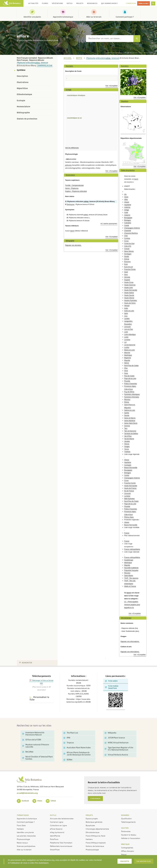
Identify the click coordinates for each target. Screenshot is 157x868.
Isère (126, 313)
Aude (126, 212)
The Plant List (71, 733)
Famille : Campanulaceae (74, 185)
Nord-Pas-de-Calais (131, 365)
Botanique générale (94, 822)
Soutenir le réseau (129, 835)
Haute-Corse (129, 282)
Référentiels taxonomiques (61, 846)
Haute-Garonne (130, 285)
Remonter (26, 663)
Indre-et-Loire (129, 311)
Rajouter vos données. (73, 245)
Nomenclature (23, 107)
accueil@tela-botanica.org (27, 793)
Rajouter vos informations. (130, 641)
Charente (128, 231)
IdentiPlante (55, 836)
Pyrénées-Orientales (132, 397)
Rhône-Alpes (129, 517)
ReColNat (28, 752)
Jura (126, 316)
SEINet (68, 760)
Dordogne (128, 254)
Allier (126, 199)
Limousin (128, 327)
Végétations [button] (57, 3)
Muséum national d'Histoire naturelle (36, 746)
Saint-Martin (129, 575)
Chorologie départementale (97, 829)
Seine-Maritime (130, 421)
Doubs (127, 256)
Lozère (127, 347)
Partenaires (126, 831)
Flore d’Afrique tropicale (96, 843)
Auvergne (128, 465)
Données (125, 815)
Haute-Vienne (129, 298)
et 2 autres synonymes (109, 224)
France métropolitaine (132, 549)
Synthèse (21, 70)
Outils (53, 815)
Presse (124, 854)
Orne (126, 371)
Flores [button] (45, 3)
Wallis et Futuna (130, 586)
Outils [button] (70, 3)
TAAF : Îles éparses (131, 578)
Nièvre (127, 363)
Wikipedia (110, 733)
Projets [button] (80, 3)
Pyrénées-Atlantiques (132, 394)
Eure (126, 264)
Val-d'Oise (128, 436)
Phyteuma (21, 63)
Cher (126, 236)
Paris (126, 373)
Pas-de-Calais (129, 376)
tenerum (44, 63)
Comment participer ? (125, 17)
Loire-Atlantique (130, 334)
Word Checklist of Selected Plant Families (38, 758)
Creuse (127, 249)
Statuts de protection (27, 119)
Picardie (127, 381)
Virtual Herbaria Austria (116, 755)
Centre (127, 475)
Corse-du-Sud (129, 243)
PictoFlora (54, 839)
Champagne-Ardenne (132, 228)
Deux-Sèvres (129, 251)
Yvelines (127, 452)
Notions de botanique (95, 846)
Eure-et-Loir (129, 267)
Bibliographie (23, 113)
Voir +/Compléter (112, 86)
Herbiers (20, 829)
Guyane (127, 280)
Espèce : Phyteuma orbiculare (76, 191)
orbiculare (30, 63)
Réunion (127, 399)
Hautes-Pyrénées (131, 300)
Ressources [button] (92, 3)
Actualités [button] (33, 3)
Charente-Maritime (131, 233)
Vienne (127, 444)
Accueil (68, 58)
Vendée (127, 441)
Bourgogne (128, 218)
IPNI (67, 738)
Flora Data (21, 825)
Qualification (126, 818)
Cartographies (127, 848)
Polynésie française (131, 570)
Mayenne (128, 358)
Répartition (22, 88)
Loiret (126, 337)
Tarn (126, 428)
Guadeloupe (129, 560)
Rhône (127, 402)
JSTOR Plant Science (115, 738)
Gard (126, 272)
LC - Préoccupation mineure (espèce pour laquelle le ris (132, 605)
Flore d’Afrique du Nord (95, 836)
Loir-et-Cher (129, 329)
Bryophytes (90, 825)
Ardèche (127, 207)
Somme (127, 426)
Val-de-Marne (129, 439)
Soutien (125, 828)
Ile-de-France (129, 491)
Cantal (127, 225)
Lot (125, 342)
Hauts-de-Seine (130, 303)
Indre (126, 308)
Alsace (127, 202)
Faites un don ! (144, 3)
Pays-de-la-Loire (130, 378)
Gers (126, 275)
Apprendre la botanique (63, 17)
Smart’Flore (55, 850)
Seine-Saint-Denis (131, 423)
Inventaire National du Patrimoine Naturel (33, 734)
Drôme (127, 259)
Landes (127, 319)
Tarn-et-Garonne (130, 431)
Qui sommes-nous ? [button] (110, 3)
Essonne (127, 262)
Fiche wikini (111, 681)
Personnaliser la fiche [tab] (39, 698)
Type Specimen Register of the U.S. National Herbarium (119, 749)
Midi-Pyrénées (129, 499)
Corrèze (127, 238)
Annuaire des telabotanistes (62, 818)
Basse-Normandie (131, 468)
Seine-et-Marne (130, 418)
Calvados (128, 223)
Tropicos (69, 743)
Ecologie (21, 101)
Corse (126, 241)
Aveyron (127, 215)
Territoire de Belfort (131, 434)
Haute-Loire (129, 287)
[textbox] (110, 39)
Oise (126, 368)
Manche (127, 353)
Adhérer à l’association (131, 838)
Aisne (126, 197)
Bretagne (128, 220)
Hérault (127, 306)
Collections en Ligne (58, 825)
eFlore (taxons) (56, 829)
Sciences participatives (26, 846)
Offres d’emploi (128, 851)
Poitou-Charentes (131, 384)
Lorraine (127, 340)
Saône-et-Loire (130, 410)
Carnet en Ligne (57, 822)
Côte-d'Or (128, 246)
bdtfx (79, 58)
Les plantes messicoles (26, 836)
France (127, 533)
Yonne (127, 449)
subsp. (37, 63)
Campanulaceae (45, 66)
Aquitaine (128, 205)
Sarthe (127, 413)
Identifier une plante (32, 17)
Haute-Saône (129, 293)
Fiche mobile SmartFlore (112, 687)
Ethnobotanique (24, 94)
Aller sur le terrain (94, 17)
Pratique (125, 844)
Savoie (127, 415)
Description (22, 76)
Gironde (127, 277)
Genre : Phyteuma (72, 188)
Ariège (127, 210)
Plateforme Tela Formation (61, 843)
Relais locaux (22, 843)
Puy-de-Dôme (129, 392)
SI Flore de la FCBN (32, 740)
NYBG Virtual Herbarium (117, 743)
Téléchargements (128, 822)
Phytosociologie (23, 839)
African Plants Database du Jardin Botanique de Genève (77, 754)
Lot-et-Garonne (130, 345)
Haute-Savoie (129, 295)
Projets (89, 815)
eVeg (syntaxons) (57, 832)
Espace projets (92, 818)
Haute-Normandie (131, 290)
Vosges (127, 446)
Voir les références (72, 148)
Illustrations (23, 82)
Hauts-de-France (130, 488)
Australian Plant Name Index (77, 748)
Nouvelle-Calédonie (131, 568)
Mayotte (127, 360)
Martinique (128, 355)
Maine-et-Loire (130, 350)
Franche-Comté (130, 269)
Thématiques (23, 815)
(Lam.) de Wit (119, 53)
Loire (126, 332)
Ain (125, 194)
